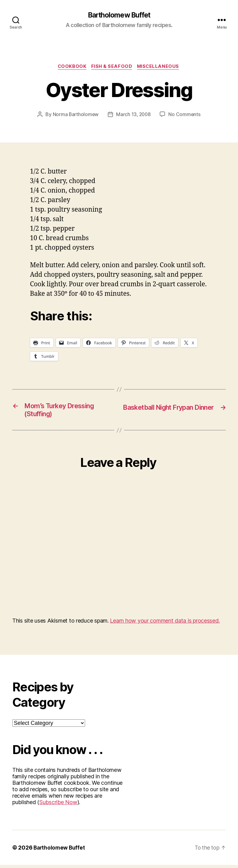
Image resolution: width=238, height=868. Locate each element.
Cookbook (71, 68)
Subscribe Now (58, 805)
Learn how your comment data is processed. (165, 624)
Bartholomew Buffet (119, 15)
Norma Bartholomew (75, 115)
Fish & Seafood (112, 68)
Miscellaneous (160, 68)
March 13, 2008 (134, 115)
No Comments (185, 115)
